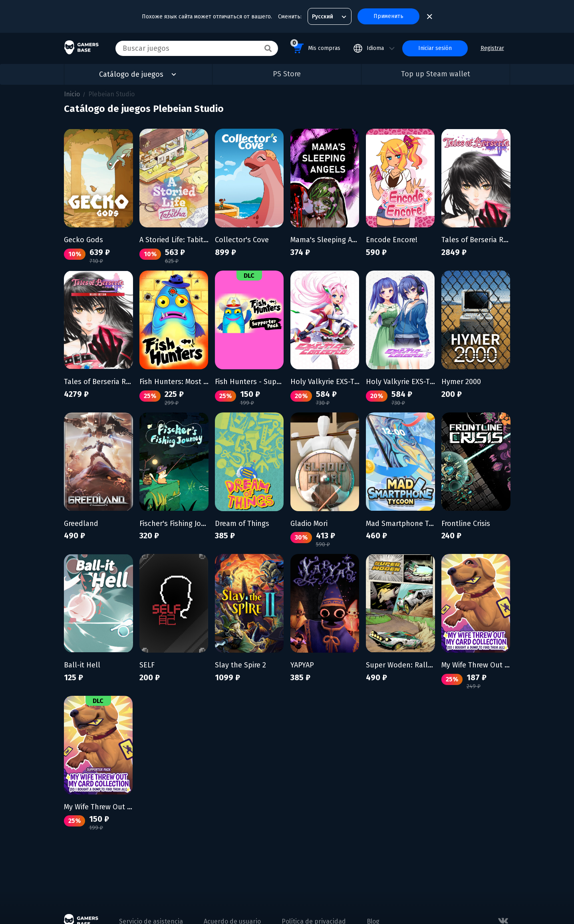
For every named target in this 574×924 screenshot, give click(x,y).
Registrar (492, 48)
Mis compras (315, 47)
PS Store (287, 74)
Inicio (72, 94)
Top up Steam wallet (436, 74)
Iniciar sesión (435, 48)
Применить (388, 16)
